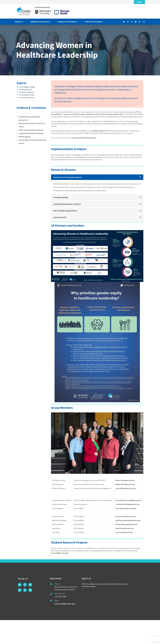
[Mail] (51, 625)
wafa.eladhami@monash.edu (126, 501)
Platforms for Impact (94, 22)
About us (19, 22)
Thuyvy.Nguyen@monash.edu (126, 527)
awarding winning (101, 137)
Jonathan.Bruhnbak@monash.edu (128, 522)
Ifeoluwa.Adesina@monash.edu (127, 547)
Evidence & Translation (67, 22)
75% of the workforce (61, 117)
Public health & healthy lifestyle (31, 130)
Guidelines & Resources (40, 22)
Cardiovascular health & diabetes (31, 133)
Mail (56, 625)
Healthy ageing (24, 137)
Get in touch (60, 618)
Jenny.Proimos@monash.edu (126, 535)
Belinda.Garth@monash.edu (126, 496)
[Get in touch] (51, 618)
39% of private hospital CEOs (126, 117)
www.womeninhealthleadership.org (85, 147)
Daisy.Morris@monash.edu (125, 551)
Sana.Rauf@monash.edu (125, 555)
